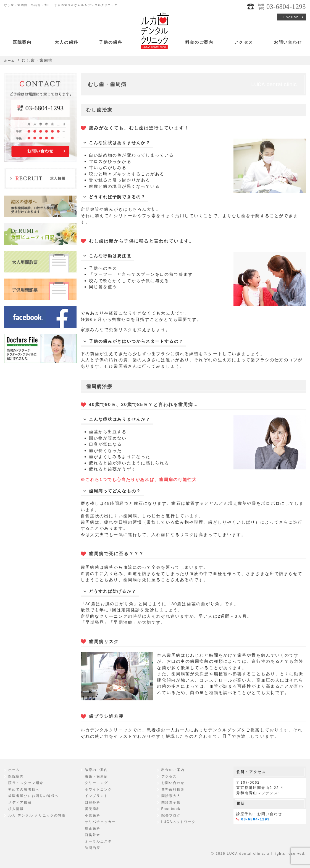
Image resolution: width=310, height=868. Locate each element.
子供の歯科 (111, 42)
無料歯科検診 (173, 789)
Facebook (171, 809)
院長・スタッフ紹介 (26, 783)
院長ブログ (171, 815)
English (291, 17)
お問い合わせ (288, 42)
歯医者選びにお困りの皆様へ (34, 796)
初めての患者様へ (24, 789)
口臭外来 (93, 835)
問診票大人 (171, 796)
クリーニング (97, 783)
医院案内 (22, 42)
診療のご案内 (97, 770)
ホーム (14, 770)
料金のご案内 (199, 42)
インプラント (97, 796)
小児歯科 (93, 815)
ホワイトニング (98, 789)
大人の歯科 (67, 42)
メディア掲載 (20, 802)
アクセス (243, 42)
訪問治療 (93, 848)
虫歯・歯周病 (97, 776)
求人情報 (16, 809)
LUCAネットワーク (179, 822)
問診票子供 (171, 802)
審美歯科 (93, 809)
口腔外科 (93, 802)
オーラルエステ (98, 841)
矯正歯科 (93, 828)
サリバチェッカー (100, 822)
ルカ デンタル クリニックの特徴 (37, 815)
